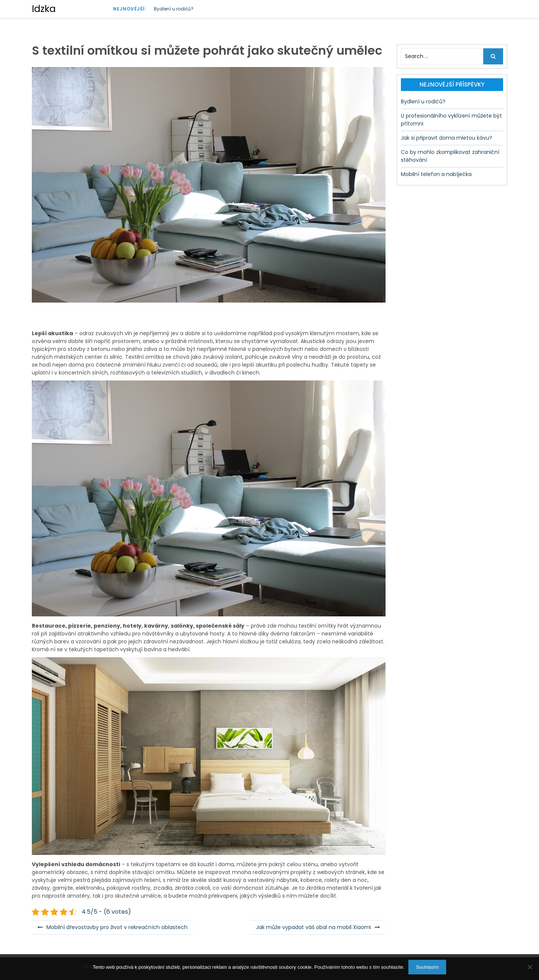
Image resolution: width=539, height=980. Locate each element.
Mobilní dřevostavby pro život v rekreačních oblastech (117, 927)
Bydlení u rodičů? (174, 9)
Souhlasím (427, 967)
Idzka (44, 9)
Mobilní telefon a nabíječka (436, 174)
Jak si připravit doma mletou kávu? (447, 138)
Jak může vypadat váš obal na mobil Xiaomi (313, 927)
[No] (530, 967)
